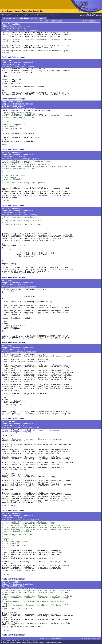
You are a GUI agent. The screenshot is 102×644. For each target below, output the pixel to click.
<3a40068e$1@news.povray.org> (25, 159)
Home (4, 11)
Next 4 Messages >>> (91, 21)
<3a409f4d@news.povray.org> (23, 352)
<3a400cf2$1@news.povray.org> (24, 215)
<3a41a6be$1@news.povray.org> (25, 520)
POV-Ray (4, 15)
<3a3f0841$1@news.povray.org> (24, 30)
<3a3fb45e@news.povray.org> (23, 108)
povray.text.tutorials (28, 15)
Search (36, 11)
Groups (10, 11)
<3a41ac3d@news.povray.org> (24, 588)
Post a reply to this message (13, 57)
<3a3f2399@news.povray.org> (23, 66)
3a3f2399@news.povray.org (18, 112)
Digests (18, 11)
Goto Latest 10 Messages (51, 21)
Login (43, 11)
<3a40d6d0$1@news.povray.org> (25, 428)
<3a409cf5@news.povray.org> (23, 287)
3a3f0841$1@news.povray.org (19, 432)
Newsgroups (14, 15)
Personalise (27, 11)
